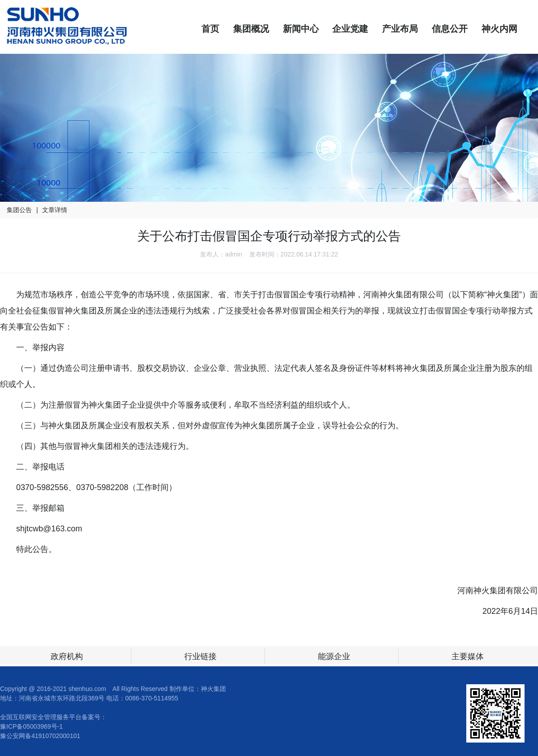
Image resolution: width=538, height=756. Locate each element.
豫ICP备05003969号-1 (31, 726)
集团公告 (19, 210)
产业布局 (400, 29)
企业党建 (350, 29)
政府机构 (67, 656)
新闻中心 (301, 29)
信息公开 (450, 29)
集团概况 (251, 29)
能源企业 (334, 656)
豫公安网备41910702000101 (40, 736)
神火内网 (499, 29)
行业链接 (200, 656)
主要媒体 (468, 656)
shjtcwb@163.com (49, 529)
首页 (210, 29)
